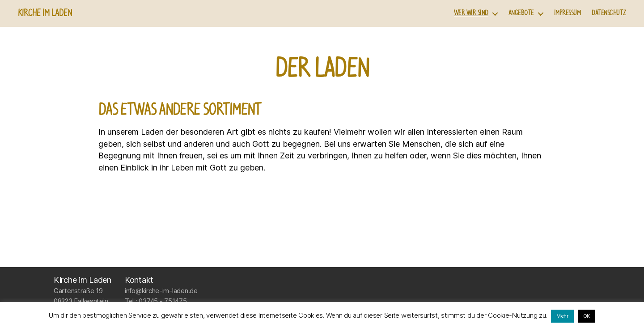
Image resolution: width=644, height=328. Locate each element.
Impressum (568, 13)
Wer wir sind (471, 13)
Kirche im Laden (45, 13)
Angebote (521, 13)
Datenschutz (609, 13)
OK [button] (587, 316)
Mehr (562, 316)
